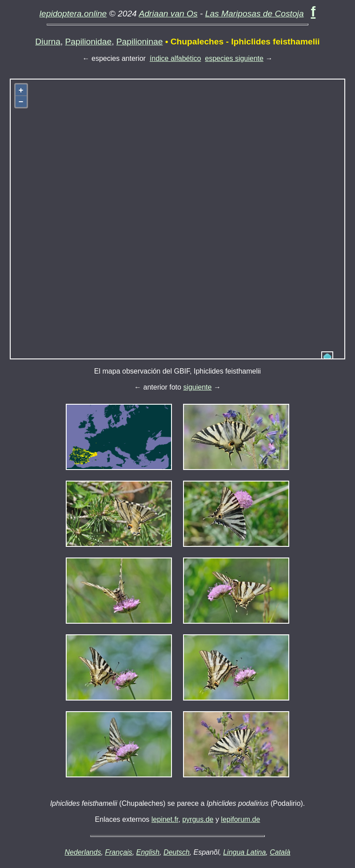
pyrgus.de (198, 819)
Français (118, 852)
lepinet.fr (165, 819)
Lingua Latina (244, 852)
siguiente (197, 387)
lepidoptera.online (73, 14)
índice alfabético (176, 58)
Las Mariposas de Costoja (255, 14)
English (148, 852)
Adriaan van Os (168, 14)
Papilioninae (140, 42)
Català (280, 852)
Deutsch (177, 852)
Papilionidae (89, 42)
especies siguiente (234, 58)
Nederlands (83, 852)
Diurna (48, 42)
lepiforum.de (240, 819)
